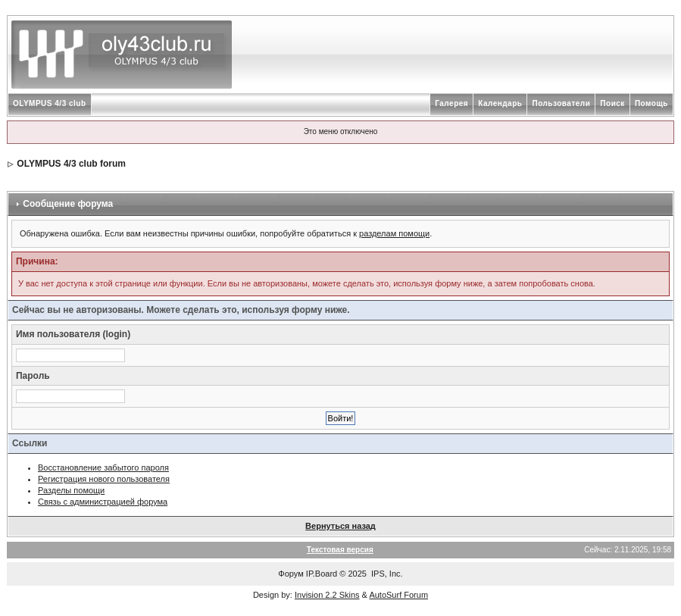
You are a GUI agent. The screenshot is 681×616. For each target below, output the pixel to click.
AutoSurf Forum (398, 595)
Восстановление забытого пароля (103, 467)
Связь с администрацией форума (103, 502)
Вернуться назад (340, 526)
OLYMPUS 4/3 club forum (71, 164)
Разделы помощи (71, 490)
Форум (291, 574)
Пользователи (561, 103)
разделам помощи (394, 233)
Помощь (651, 103)
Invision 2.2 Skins (327, 595)
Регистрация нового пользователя (104, 479)
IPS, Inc (386, 574)
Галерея (451, 103)
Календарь (500, 103)
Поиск (612, 103)
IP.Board (322, 574)
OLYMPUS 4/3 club (50, 103)
